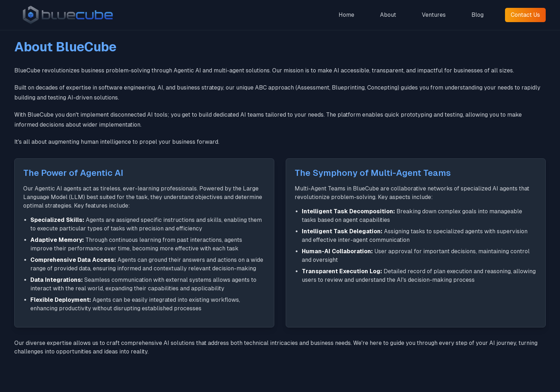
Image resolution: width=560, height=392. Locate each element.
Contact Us (525, 15)
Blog (477, 15)
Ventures (434, 15)
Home (346, 15)
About (388, 15)
